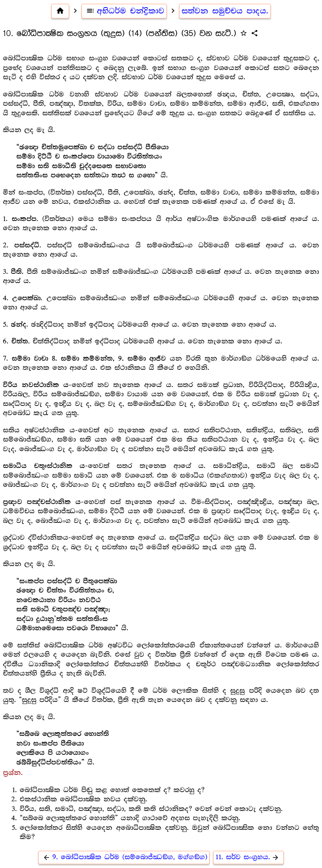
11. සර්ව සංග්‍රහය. (249, 857)
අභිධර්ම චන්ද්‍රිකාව (124, 11)
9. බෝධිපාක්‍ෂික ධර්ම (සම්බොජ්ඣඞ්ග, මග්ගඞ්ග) (124, 857)
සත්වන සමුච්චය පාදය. (225, 11)
